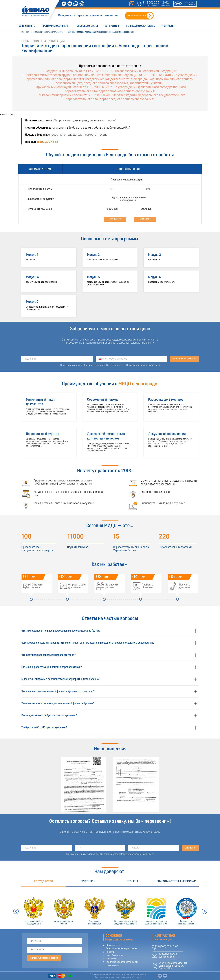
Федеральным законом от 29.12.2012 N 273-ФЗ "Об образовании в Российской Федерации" (111, 71)
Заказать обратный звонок (44, 958)
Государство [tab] (44, 882)
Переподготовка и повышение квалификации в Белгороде (118, 977)
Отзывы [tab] (132, 882)
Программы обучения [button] (55, 26)
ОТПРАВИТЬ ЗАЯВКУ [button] (137, 16)
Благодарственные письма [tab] (176, 882)
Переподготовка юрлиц (141, 26)
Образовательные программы (121, 949)
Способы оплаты (87, 26)
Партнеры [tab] (88, 882)
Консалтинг (112, 26)
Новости (110, 952)
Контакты (168, 26)
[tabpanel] (110, 908)
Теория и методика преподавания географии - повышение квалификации (101, 32)
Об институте (27, 26)
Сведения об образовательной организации (88, 15)
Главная (25, 32)
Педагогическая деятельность (48, 32)
